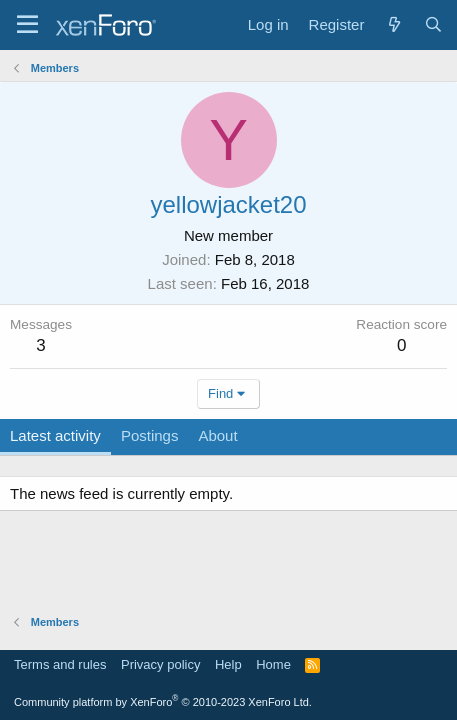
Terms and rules (60, 664)
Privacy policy (160, 664)
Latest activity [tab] (55, 435)
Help (228, 664)
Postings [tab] (150, 435)
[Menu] (27, 25)
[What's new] (393, 24)
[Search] (433, 24)
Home (273, 664)
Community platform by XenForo (163, 702)
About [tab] (217, 435)
